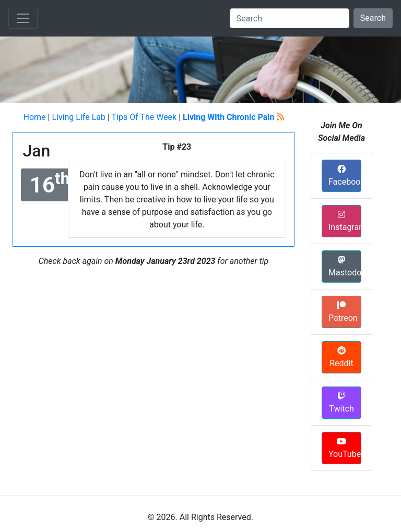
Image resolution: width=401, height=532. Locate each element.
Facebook (345, 176)
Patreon (343, 312)
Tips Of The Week (144, 117)
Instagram (345, 221)
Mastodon (345, 267)
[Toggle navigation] (23, 18)
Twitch (341, 403)
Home (34, 117)
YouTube (345, 448)
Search (373, 18)
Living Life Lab (79, 117)
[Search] (290, 18)
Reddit (341, 357)
